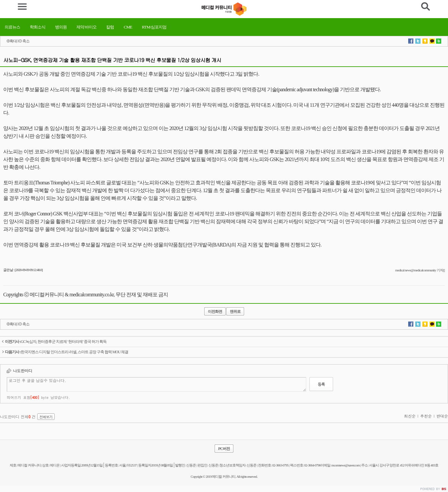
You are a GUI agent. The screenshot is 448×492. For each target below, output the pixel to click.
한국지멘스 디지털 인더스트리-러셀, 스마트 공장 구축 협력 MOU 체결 (65, 352)
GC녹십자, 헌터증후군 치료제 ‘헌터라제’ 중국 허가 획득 (54, 342)
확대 (13, 41)
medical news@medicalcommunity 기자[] (420, 270)
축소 (26, 41)
